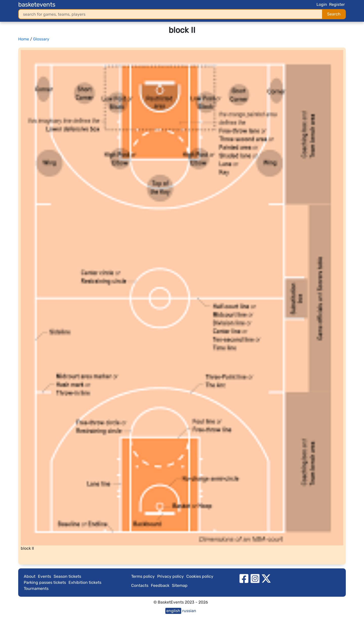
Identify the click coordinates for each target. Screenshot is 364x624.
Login (322, 4)
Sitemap (180, 585)
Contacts (140, 585)
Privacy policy (170, 576)
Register (337, 4)
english (173, 611)
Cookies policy (200, 576)
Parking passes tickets (45, 582)
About (30, 576)
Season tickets (67, 576)
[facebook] (244, 578)
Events (44, 576)
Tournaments (36, 588)
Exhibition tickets (85, 582)
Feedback (160, 585)
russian (189, 611)
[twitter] (266, 578)
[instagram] (255, 578)
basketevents (37, 5)
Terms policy (143, 576)
